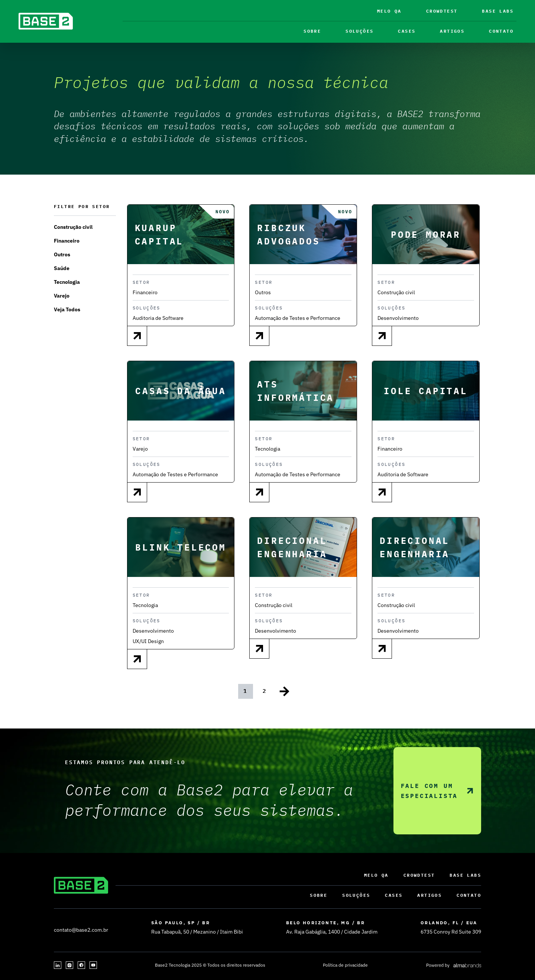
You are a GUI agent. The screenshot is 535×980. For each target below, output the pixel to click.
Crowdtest (442, 11)
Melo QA (389, 11)
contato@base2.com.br (81, 930)
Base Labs (498, 11)
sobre (312, 31)
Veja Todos (67, 309)
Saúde (62, 268)
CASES (407, 31)
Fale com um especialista (437, 791)
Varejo (62, 296)
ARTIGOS (452, 31)
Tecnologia (67, 282)
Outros (62, 254)
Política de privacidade (345, 965)
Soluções (359, 31)
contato (501, 31)
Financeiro (67, 241)
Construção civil (73, 227)
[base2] (46, 21)
